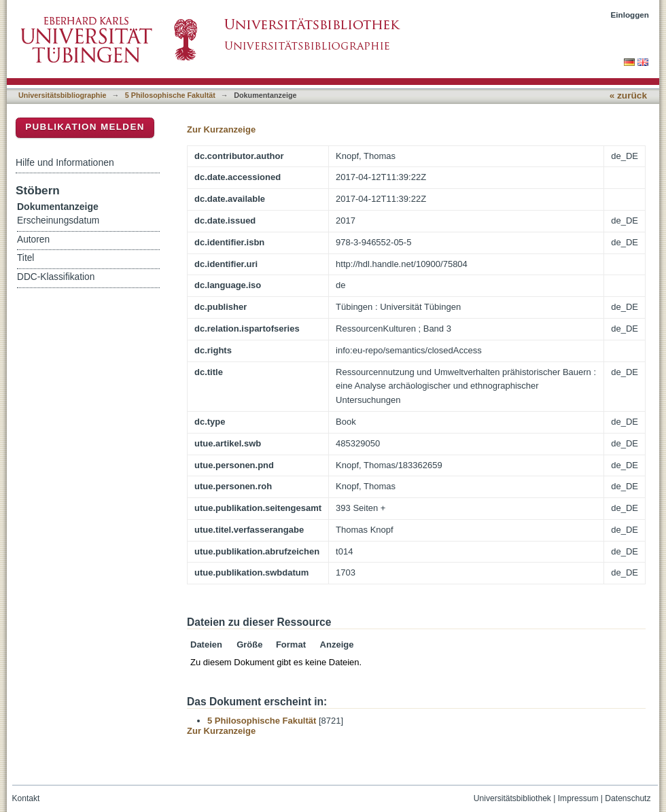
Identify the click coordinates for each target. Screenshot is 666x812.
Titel (25, 258)
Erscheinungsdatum (58, 220)
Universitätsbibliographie (62, 95)
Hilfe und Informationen (65, 162)
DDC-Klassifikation (56, 277)
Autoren (33, 240)
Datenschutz (628, 798)
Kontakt (26, 798)
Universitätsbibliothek (512, 798)
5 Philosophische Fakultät (170, 95)
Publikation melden (85, 127)
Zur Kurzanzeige (221, 129)
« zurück (628, 95)
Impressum (578, 798)
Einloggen (630, 15)
